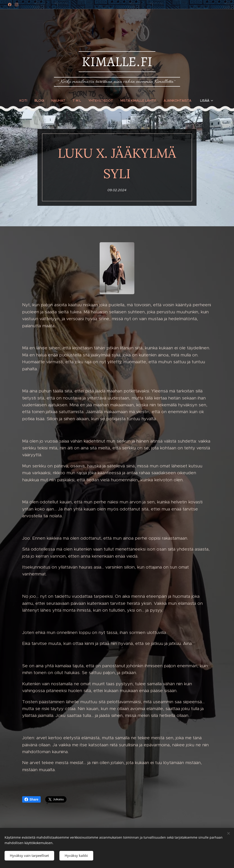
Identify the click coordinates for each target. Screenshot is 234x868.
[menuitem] (25, 100)
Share (31, 799)
